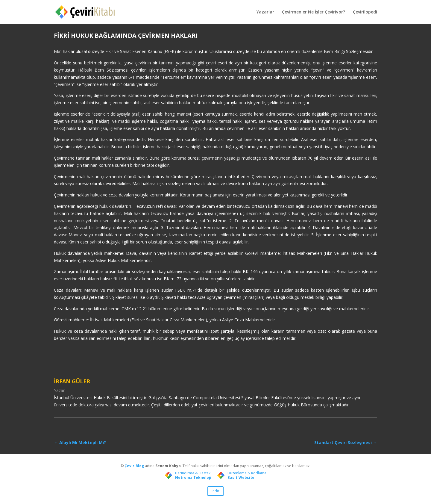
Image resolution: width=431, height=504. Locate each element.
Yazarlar (265, 12)
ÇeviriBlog (135, 466)
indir (215, 491)
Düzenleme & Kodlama (247, 473)
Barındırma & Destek (193, 473)
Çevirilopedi (365, 12)
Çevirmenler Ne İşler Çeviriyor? (314, 12)
